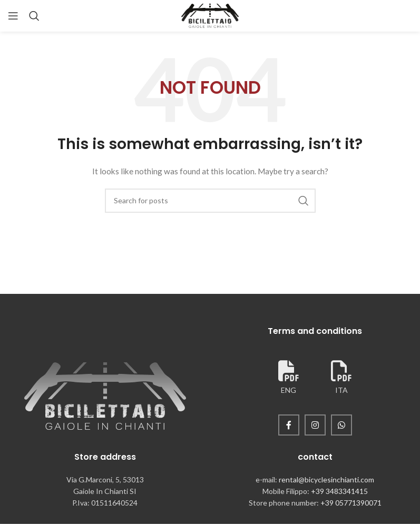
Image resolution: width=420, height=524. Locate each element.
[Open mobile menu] (13, 16)
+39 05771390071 (351, 503)
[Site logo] (210, 15)
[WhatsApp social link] (341, 425)
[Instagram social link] (315, 425)
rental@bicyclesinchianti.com (326, 479)
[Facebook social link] (289, 425)
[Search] (34, 16)
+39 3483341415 (339, 491)
